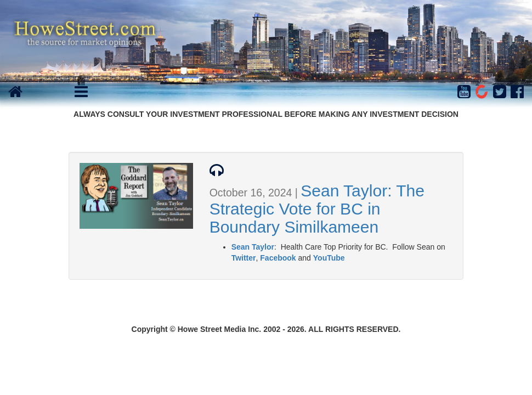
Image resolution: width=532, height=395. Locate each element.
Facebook (278, 258)
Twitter (244, 258)
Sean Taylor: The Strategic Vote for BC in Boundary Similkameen (317, 209)
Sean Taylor (253, 247)
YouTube (329, 258)
